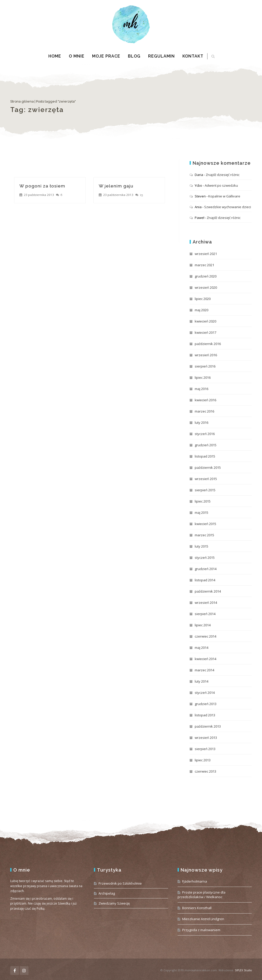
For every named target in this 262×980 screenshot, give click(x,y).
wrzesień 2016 (206, 355)
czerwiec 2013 (205, 771)
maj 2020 (201, 310)
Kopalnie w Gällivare (224, 196)
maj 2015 (201, 513)
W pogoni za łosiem (42, 186)
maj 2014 (201, 648)
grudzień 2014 (206, 569)
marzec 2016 (204, 411)
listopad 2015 (205, 456)
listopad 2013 (205, 715)
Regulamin (161, 56)
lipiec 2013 (203, 760)
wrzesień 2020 (206, 287)
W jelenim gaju (116, 186)
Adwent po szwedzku (221, 185)
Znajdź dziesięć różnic (223, 175)
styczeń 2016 (205, 434)
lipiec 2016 (203, 377)
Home (55, 56)
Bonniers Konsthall (197, 908)
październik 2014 (208, 591)
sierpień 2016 (205, 366)
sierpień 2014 (205, 614)
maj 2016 (201, 389)
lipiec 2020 (203, 299)
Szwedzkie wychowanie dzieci (228, 207)
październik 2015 (208, 467)
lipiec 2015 (203, 501)
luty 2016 (201, 422)
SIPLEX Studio (243, 970)
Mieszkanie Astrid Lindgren (203, 919)
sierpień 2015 (205, 490)
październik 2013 (208, 726)
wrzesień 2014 (206, 603)
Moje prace (106, 56)
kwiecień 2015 (205, 524)
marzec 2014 (204, 670)
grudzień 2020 (206, 276)
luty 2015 (201, 546)
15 (141, 195)
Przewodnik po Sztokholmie (120, 883)
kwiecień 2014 (205, 659)
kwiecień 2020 (205, 321)
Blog (134, 56)
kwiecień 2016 (205, 400)
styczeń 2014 (205, 693)
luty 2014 (201, 681)
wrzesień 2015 (206, 479)
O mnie (77, 56)
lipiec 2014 (203, 625)
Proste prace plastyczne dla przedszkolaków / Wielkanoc (201, 895)
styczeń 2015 (205, 558)
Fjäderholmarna (195, 881)
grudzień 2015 (206, 445)
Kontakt (193, 56)
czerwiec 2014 (205, 636)
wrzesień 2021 (206, 254)
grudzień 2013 (206, 704)
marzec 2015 (204, 535)
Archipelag (107, 893)
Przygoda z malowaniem (201, 930)
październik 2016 (208, 344)
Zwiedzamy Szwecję (114, 903)
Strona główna (22, 101)
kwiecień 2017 (205, 332)
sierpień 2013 (205, 749)
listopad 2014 (205, 580)
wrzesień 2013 (206, 738)
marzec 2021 (204, 265)
